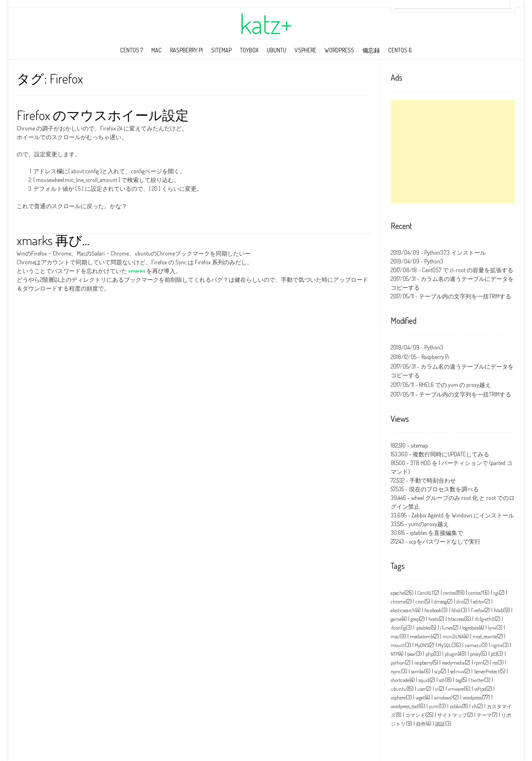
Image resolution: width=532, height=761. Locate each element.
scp (437, 671)
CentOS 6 (400, 50)
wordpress (339, 50)
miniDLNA (453, 637)
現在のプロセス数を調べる (444, 489)
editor (479, 602)
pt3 (494, 654)
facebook (433, 610)
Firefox (478, 610)
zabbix (456, 706)
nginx (497, 645)
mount (398, 645)
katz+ (266, 24)
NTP (394, 654)
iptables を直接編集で (436, 533)
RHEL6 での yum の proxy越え (455, 385)
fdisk (456, 610)
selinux (457, 671)
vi (437, 689)
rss (495, 663)
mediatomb (421, 637)
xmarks (137, 271)
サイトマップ (452, 715)
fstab (499, 610)
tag (458, 680)
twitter (478, 680)
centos (449, 593)
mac (156, 50)
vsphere (398, 698)
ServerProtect (487, 671)
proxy (475, 654)
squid (424, 680)
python (398, 663)
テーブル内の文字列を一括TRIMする (465, 296)
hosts (433, 619)
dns (460, 602)
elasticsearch (403, 610)
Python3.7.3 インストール (455, 252)
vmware (456, 689)
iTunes (446, 628)
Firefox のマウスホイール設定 (103, 115)
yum (434, 706)
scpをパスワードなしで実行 (445, 541)
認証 (440, 724)
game (396, 619)
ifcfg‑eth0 (485, 619)
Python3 (434, 261)
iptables (423, 628)
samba (417, 671)
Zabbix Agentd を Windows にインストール (463, 515)
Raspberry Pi (186, 50)
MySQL (445, 645)
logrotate (470, 628)
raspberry (423, 663)
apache (398, 593)
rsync (396, 671)
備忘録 (371, 50)
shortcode (400, 680)
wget (420, 698)
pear (411, 654)
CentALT (425, 593)
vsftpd (480, 689)
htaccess (456, 619)
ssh (442, 680)
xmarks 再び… (53, 240)
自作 (421, 724)
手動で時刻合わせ (433, 480)
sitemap (221, 50)
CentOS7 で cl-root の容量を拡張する (468, 270)
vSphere (305, 50)
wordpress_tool (405, 706)
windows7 (443, 698)
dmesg (440, 602)
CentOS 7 (132, 50)
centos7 (476, 593)
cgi (496, 593)
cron (420, 602)
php (430, 654)
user (421, 689)
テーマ (484, 715)
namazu (473, 645)
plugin (451, 654)
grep (415, 619)
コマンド (415, 715)
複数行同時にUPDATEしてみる (451, 454)
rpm (479, 663)
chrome (398, 602)
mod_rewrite (485, 637)
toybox (249, 50)
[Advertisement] (453, 152)
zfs (474, 706)
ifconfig (398, 628)
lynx (492, 628)
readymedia (453, 663)
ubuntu (277, 50)
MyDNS (422, 645)
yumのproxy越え (429, 524)
